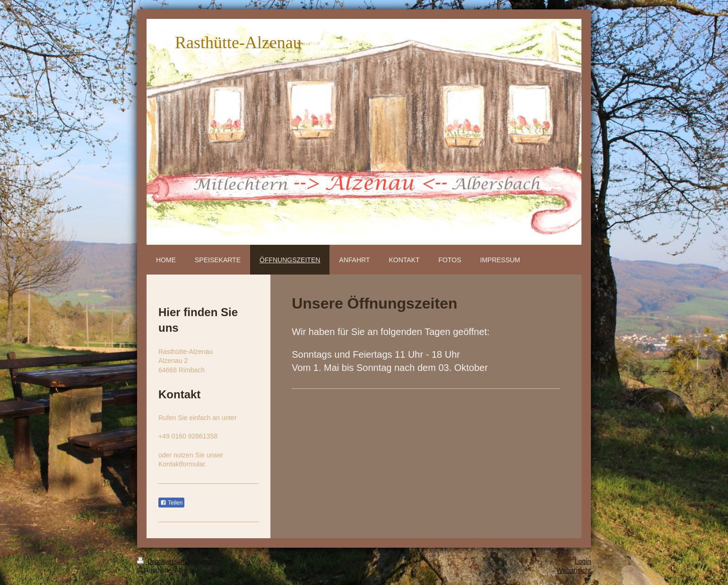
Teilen (171, 503)
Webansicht (574, 570)
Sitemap (204, 561)
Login (583, 561)
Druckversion (162, 561)
